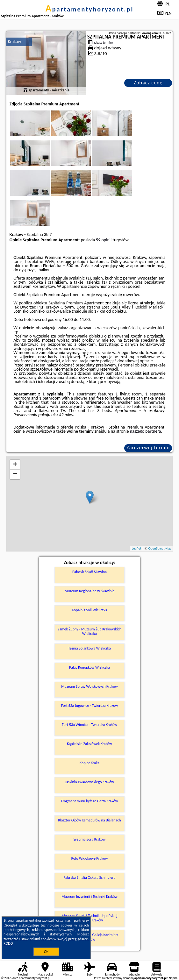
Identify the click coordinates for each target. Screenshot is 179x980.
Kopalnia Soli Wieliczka (89, 610)
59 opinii (104, 240)
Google (10, 925)
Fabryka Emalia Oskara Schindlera (90, 877)
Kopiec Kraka (89, 763)
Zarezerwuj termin (148, 447)
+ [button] (15, 465)
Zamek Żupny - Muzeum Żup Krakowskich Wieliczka (89, 631)
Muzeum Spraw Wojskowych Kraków (89, 686)
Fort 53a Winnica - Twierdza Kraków (89, 725)
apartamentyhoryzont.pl (90, 9)
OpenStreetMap (160, 548)
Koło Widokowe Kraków (90, 858)
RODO (8, 943)
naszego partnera (146, 431)
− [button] (15, 474)
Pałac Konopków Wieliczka (89, 667)
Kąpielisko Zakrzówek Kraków (89, 744)
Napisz (173, 978)
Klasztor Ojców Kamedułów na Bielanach (89, 820)
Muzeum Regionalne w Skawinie (90, 591)
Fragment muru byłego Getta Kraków (90, 801)
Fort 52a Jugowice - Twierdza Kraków (89, 706)
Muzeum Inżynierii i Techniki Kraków (89, 897)
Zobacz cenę (148, 83)
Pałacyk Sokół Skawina (89, 572)
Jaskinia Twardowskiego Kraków (89, 782)
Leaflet (136, 548)
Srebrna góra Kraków (90, 839)
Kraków (15, 42)
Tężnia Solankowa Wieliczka (89, 648)
